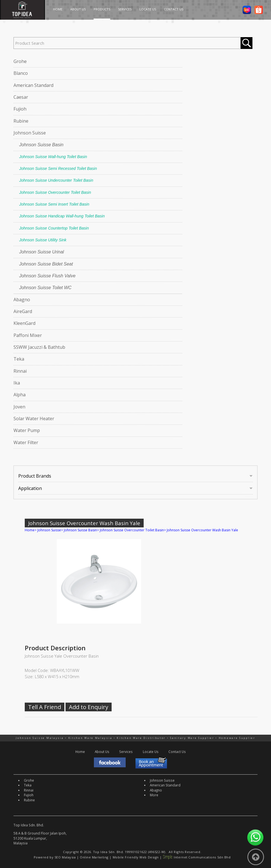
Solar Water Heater (34, 419)
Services (126, 752)
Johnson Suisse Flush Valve (47, 276)
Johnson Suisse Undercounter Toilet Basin (56, 180)
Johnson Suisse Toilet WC (45, 288)
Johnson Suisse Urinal (41, 252)
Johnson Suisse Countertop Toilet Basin (54, 228)
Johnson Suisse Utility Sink (43, 240)
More (154, 795)
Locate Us (151, 752)
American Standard (33, 85)
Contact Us (177, 752)
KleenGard (24, 323)
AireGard (23, 311)
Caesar (21, 97)
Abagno (22, 300)
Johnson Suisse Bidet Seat (46, 264)
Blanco (21, 73)
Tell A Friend (45, 707)
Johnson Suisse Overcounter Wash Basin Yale (202, 530)
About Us (102, 752)
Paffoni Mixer (28, 335)
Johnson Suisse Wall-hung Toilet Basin (53, 157)
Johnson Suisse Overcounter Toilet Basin (55, 192)
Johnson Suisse (30, 133)
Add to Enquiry (89, 707)
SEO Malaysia (65, 857)
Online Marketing (94, 857)
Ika (17, 383)
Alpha (20, 395)
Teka (19, 359)
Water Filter (26, 442)
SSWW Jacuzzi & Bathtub (39, 347)
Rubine (21, 121)
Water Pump (27, 430)
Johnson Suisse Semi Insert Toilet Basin (54, 204)
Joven (19, 407)
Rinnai (20, 371)
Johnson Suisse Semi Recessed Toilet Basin (58, 168)
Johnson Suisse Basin (41, 145)
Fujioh (20, 109)
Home (30, 530)
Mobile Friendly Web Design (136, 857)
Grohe (20, 61)
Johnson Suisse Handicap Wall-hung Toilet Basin (62, 216)
